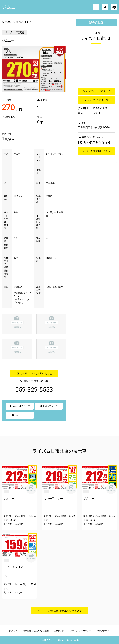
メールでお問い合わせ (96, 151)
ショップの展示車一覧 (96, 100)
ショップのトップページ (96, 91)
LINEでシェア (20, 415)
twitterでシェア (49, 406)
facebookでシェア (20, 406)
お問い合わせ (103, 631)
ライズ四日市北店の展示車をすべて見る (59, 611)
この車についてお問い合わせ (34, 373)
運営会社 (13, 631)
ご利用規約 (59, 631)
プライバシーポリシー (81, 631)
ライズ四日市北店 (96, 38)
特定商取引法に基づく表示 (36, 631)
